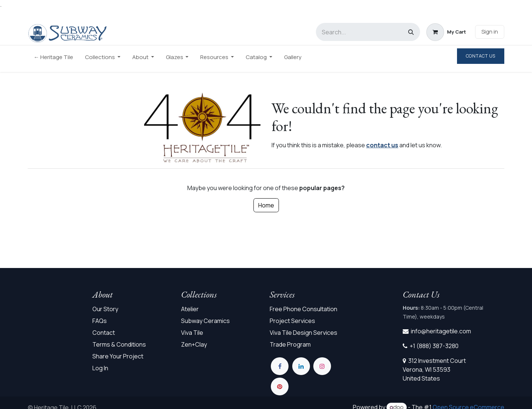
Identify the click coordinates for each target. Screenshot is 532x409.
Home (266, 205)
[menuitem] (53, 59)
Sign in (490, 32)
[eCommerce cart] (446, 32)
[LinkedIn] (301, 366)
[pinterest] (280, 386)
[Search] (411, 32)
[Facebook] (280, 366)
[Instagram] (322, 366)
